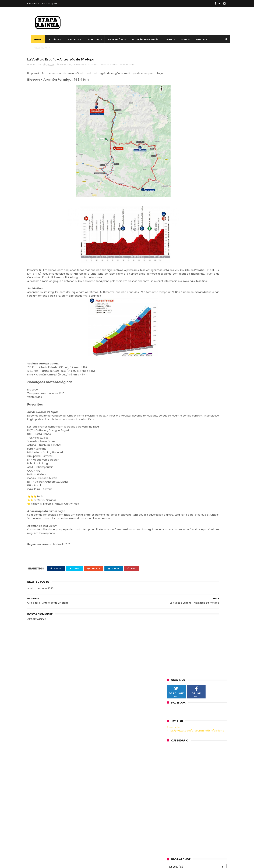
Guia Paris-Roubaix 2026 (197, 780)
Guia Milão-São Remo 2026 (199, 828)
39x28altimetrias (37, 831)
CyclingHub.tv (36, 759)
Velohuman (34, 800)
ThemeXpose (47, 864)
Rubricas (90, 39)
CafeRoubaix (35, 776)
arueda (32, 779)
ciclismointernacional (40, 772)
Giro (180, 39)
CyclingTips (34, 783)
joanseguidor (35, 762)
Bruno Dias (106, 815)
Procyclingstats (37, 755)
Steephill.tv (34, 803)
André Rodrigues (110, 810)
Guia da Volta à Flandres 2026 (201, 796)
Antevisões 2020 (81, 66)
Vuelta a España (100, 66)
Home (34, 39)
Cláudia (104, 819)
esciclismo (34, 790)
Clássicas (38, 48)
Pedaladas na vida (38, 752)
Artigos (70, 39)
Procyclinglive (36, 807)
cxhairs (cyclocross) (40, 793)
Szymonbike (35, 813)
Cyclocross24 (36, 820)
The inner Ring (36, 738)
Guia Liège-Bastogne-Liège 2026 (202, 844)
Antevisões (112, 39)
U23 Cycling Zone (38, 817)
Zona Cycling (35, 786)
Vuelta (197, 39)
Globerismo (34, 824)
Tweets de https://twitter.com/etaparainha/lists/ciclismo (195, 109)
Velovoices (34, 748)
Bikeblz (31, 742)
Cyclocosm (34, 796)
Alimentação (49, 4)
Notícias (51, 39)
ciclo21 (31, 766)
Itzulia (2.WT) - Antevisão (197, 812)
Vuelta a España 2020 (122, 66)
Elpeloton (33, 769)
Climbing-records (38, 810)
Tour (165, 39)
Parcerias (33, 4)
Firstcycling (34, 735)
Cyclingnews (35, 745)
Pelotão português (142, 39)
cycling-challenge (38, 827)
